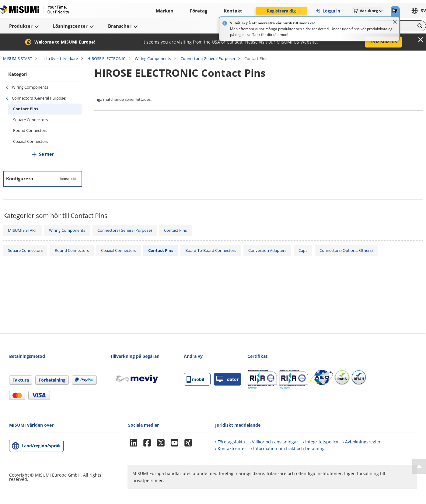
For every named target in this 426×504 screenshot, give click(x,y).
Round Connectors (30, 130)
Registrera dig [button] (281, 11)
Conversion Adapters (267, 250)
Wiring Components (153, 58)
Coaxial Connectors (31, 141)
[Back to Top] (419, 466)
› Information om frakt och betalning (288, 448)
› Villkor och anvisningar (274, 442)
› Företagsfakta (230, 442)
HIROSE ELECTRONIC (106, 58)
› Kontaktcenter (231, 448)
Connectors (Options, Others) (346, 250)
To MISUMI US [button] (383, 42)
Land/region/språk (41, 446)
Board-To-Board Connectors (211, 250)
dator (227, 379)
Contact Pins (26, 109)
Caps (303, 250)
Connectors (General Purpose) (208, 58)
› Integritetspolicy (320, 442)
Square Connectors (30, 120)
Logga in (328, 11)
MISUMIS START (17, 58)
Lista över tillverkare (60, 58)
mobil (195, 379)
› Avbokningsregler (362, 442)
